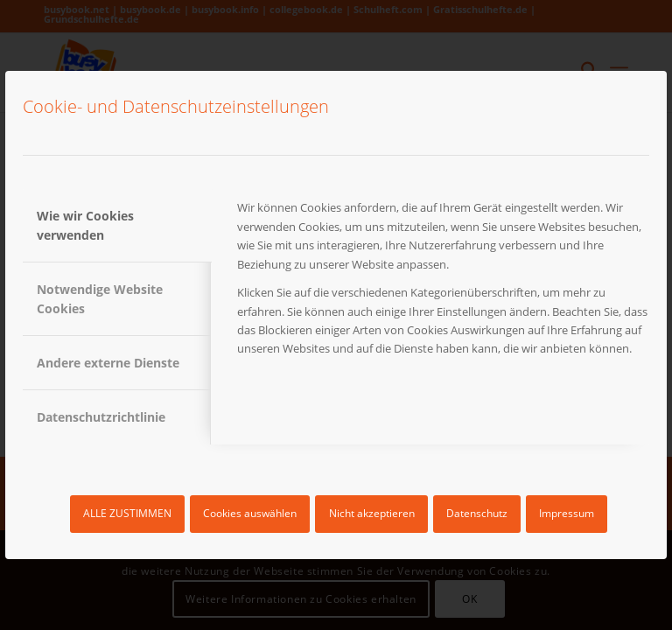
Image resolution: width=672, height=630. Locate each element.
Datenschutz (477, 513)
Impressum (567, 513)
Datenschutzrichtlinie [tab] (101, 417)
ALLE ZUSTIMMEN (127, 513)
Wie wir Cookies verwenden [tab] (85, 225)
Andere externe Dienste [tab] (108, 363)
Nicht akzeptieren (372, 513)
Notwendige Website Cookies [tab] (100, 298)
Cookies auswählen (250, 513)
